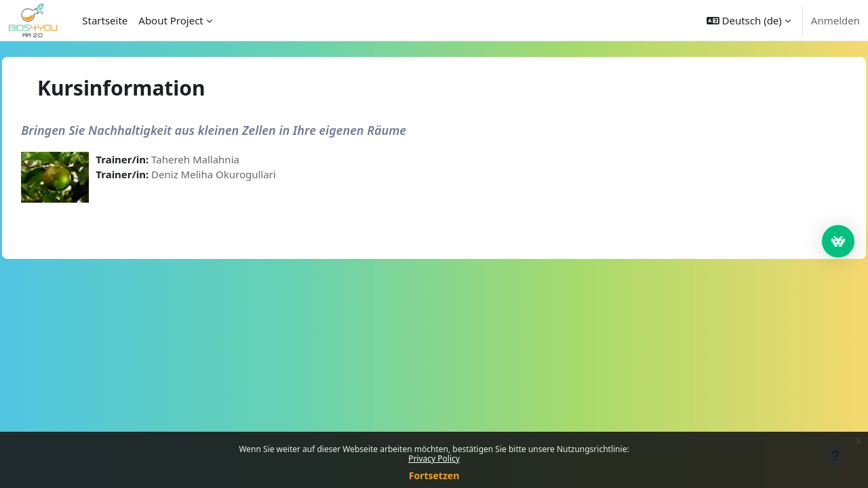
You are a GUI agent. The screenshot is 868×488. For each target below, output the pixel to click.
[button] (749, 20)
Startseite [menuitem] (105, 20)
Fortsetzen (434, 475)
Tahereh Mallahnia (226, 159)
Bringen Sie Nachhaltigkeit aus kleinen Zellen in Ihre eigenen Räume (244, 130)
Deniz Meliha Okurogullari (244, 174)
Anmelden (835, 20)
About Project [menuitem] (171, 20)
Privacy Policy (434, 459)
